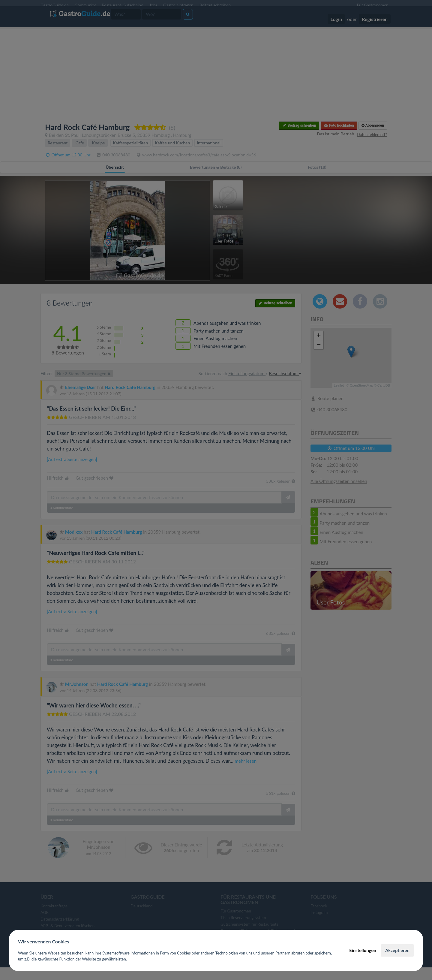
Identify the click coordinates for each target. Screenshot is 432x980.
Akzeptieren (397, 950)
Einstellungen (363, 950)
